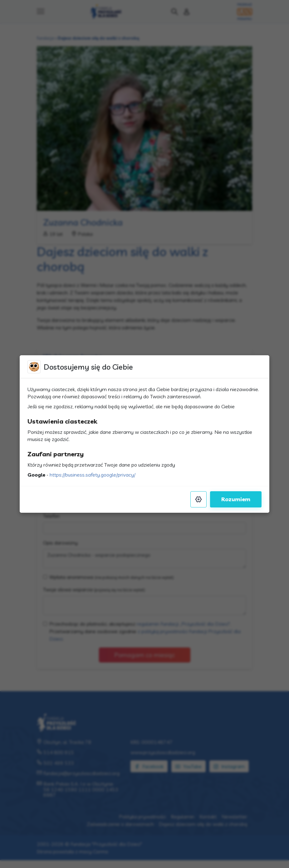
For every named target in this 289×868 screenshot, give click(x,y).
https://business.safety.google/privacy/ (93, 475)
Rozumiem (236, 499)
